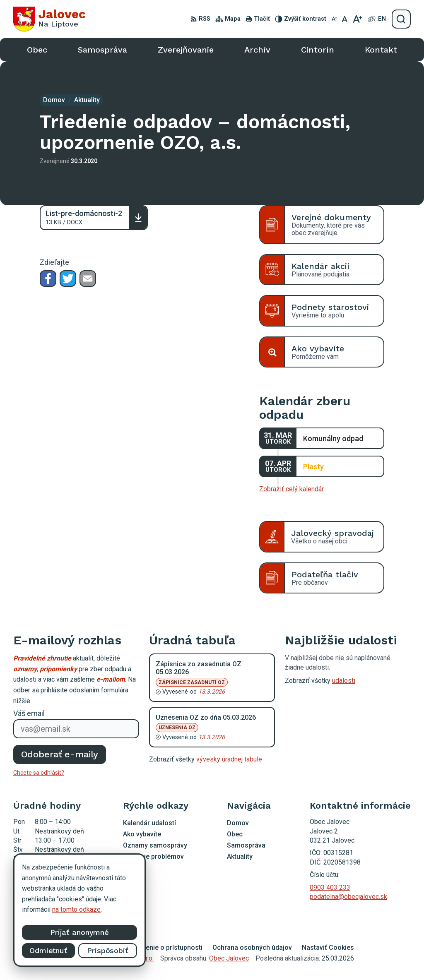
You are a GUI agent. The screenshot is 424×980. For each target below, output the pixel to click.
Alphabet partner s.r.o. (123, 958)
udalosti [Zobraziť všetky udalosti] (344, 681)
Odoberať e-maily (60, 754)
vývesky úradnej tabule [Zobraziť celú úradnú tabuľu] (229, 759)
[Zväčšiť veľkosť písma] (357, 19)
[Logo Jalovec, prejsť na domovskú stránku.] (49, 19)
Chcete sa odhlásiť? (39, 773)
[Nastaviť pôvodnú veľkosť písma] (345, 19)
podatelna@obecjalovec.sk (348, 897)
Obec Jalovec (229, 958)
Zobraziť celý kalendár (291, 489)
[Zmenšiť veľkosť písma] (334, 19)
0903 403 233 (330, 888)
